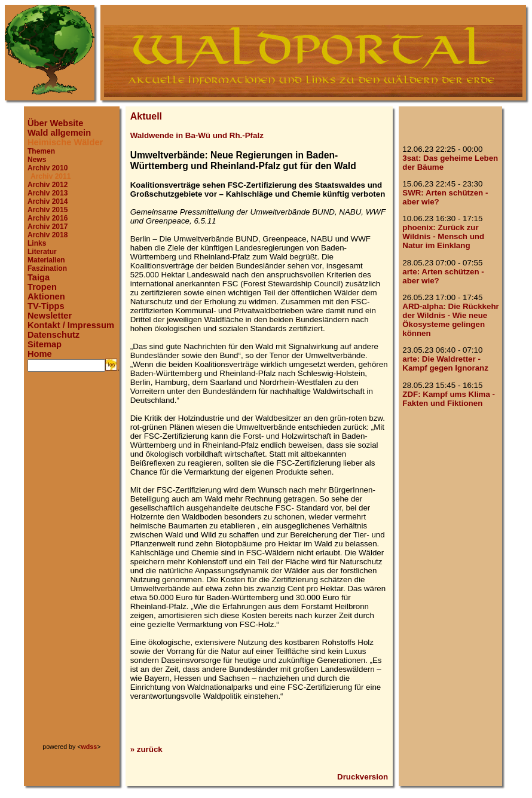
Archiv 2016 (48, 218)
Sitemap (45, 344)
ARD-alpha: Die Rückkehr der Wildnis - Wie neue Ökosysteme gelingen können (450, 320)
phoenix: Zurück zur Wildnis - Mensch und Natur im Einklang (443, 236)
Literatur (42, 252)
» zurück (146, 749)
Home (40, 354)
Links (37, 243)
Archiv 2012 (48, 185)
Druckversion (363, 777)
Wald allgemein (59, 133)
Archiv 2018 (48, 235)
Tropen (42, 287)
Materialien (46, 260)
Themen (41, 151)
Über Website (55, 123)
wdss (89, 747)
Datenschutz (53, 335)
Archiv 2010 (48, 168)
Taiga (39, 277)
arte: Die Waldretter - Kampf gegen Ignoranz (445, 363)
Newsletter (50, 316)
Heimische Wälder (65, 142)
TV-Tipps (46, 306)
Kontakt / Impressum (71, 325)
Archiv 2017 (48, 227)
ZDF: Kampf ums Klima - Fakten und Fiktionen (449, 399)
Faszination (47, 268)
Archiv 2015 (48, 210)
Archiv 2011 (51, 176)
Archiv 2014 (48, 201)
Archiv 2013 (48, 193)
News (37, 160)
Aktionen (46, 296)
